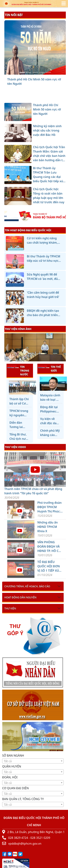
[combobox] (33, 761)
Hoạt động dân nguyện (20, 597)
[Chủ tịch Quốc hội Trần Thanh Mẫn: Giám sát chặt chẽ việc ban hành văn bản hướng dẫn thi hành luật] (35, 72)
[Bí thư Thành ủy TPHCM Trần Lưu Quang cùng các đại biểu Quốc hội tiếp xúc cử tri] (42, 72)
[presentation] (7, 348)
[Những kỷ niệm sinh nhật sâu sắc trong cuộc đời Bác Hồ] (29, 72)
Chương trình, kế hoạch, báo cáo (27, 586)
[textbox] (33, 761)
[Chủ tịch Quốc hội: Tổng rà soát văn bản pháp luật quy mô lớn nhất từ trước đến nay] (48, 72)
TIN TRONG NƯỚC (18, 370)
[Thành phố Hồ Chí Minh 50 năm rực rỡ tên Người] (22, 72)
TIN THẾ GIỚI (49, 369)
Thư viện (10, 608)
